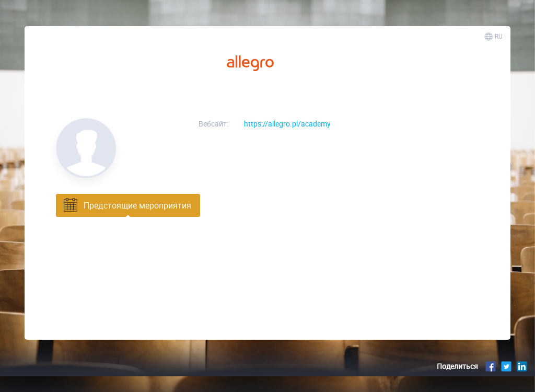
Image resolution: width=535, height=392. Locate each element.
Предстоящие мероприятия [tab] (126, 205)
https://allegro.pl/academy (287, 124)
